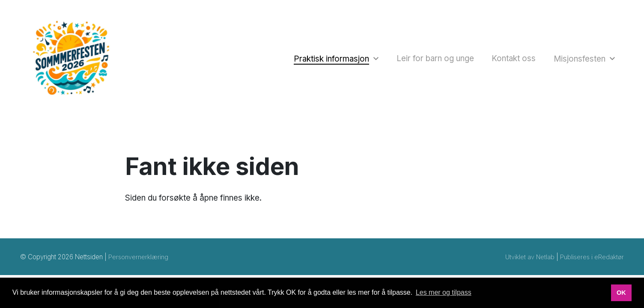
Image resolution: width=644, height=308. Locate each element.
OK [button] (621, 293)
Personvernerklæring (139, 263)
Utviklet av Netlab (528, 263)
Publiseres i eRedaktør (591, 263)
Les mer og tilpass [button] (444, 292)
